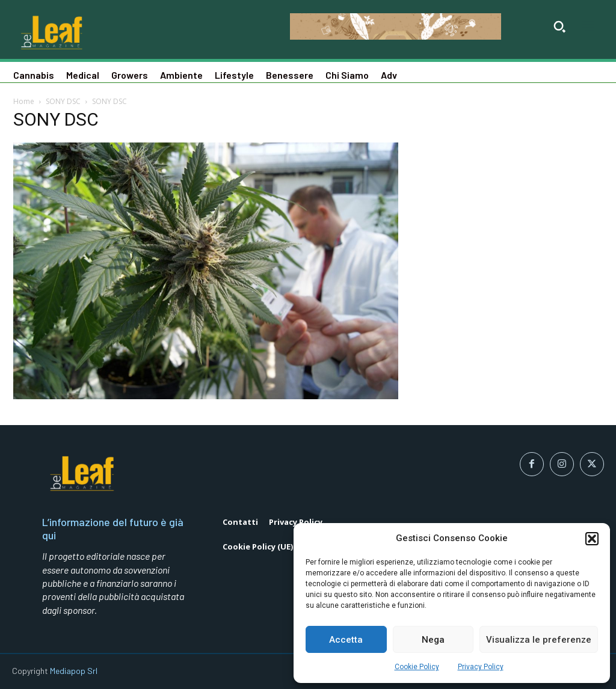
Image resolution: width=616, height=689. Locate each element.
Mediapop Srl (74, 671)
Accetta (346, 640)
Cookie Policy (417, 667)
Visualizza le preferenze (539, 640)
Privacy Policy (481, 667)
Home (24, 101)
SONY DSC (63, 101)
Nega (433, 640)
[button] (592, 539)
